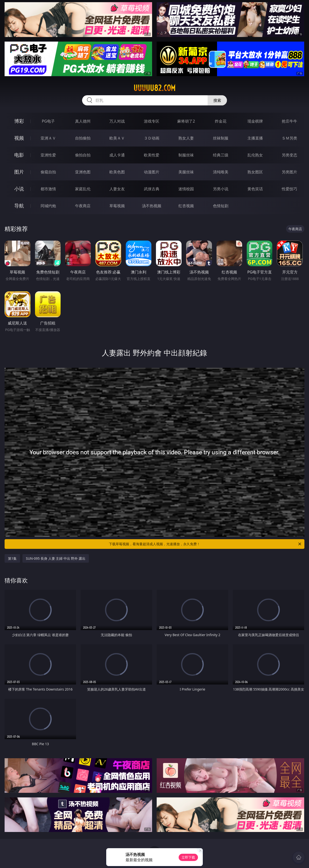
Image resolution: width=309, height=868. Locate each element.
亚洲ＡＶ (48, 138)
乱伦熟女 (255, 155)
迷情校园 (186, 189)
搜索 (217, 100)
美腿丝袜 (186, 172)
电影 (19, 155)
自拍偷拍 (83, 138)
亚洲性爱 (48, 155)
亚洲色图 (83, 172)
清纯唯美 (221, 172)
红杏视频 (186, 206)
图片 (19, 172)
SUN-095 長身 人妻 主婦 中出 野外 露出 (56, 558)
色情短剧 (221, 206)
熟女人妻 (186, 138)
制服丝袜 (186, 155)
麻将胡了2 (186, 121)
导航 (19, 206)
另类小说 (221, 189)
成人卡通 (117, 155)
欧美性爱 (152, 155)
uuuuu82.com (154, 88)
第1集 (12, 558)
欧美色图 (117, 172)
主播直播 (255, 138)
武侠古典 (152, 189)
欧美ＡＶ (117, 138)
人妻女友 (117, 189)
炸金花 (221, 121)
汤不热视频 (152, 206)
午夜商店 (83, 206)
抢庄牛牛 (289, 121)
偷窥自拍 (48, 172)
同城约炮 (48, 206)
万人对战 (117, 121)
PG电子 (48, 121)
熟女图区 (255, 172)
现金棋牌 (255, 121)
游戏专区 (152, 121)
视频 (19, 138)
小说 (19, 189)
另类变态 (289, 155)
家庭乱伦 (83, 189)
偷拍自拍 (83, 155)
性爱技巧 (289, 189)
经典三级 (221, 155)
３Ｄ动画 (152, 138)
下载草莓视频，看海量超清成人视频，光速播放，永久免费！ (205, 544)
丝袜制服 (221, 138)
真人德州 (83, 121)
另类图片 (289, 172)
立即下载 (188, 857)
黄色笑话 (255, 189)
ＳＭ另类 (289, 138)
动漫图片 (152, 172)
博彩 (19, 121)
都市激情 (48, 189)
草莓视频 (117, 206)
